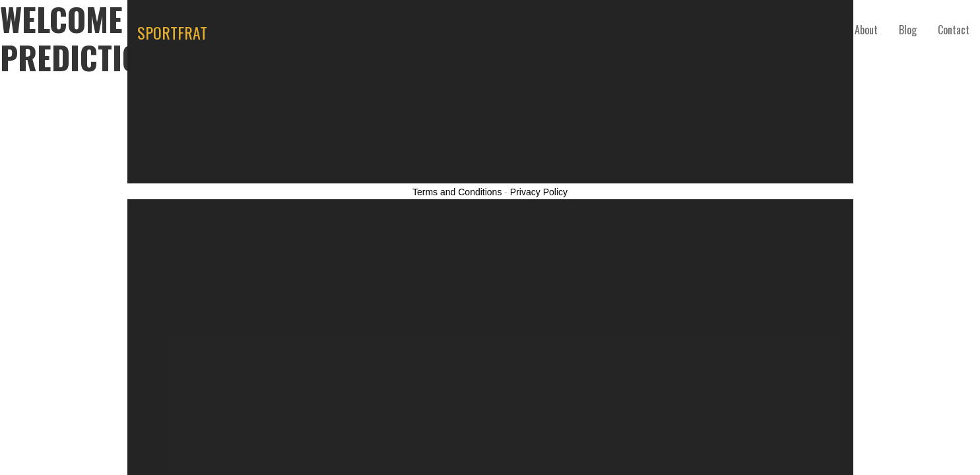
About (866, 30)
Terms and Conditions (457, 192)
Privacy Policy (539, 192)
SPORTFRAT (172, 32)
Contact (954, 30)
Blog (908, 30)
